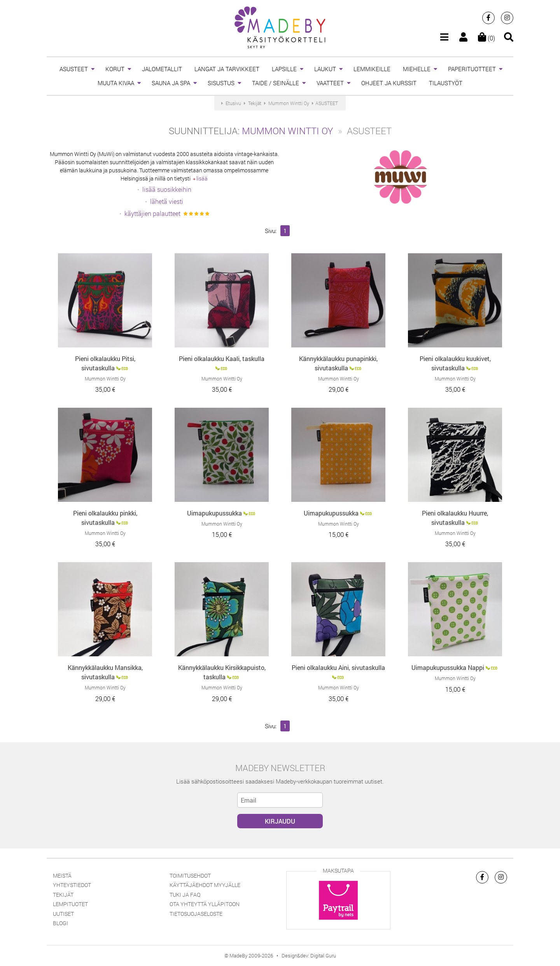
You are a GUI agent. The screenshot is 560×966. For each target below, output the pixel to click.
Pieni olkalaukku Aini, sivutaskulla (338, 667)
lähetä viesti (167, 201)
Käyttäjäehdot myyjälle (205, 885)
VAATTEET (330, 83)
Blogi (60, 923)
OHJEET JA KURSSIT (389, 83)
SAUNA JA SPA (171, 83)
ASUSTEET (74, 69)
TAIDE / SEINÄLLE (276, 83)
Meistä (62, 876)
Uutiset (63, 914)
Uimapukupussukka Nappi (448, 667)
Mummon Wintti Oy (288, 131)
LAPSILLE (284, 69)
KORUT (115, 69)
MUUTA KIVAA (116, 83)
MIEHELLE (417, 69)
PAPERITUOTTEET (472, 69)
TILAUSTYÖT (446, 83)
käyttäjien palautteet (152, 213)
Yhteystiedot (72, 885)
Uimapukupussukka (214, 513)
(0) (486, 38)
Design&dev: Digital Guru (309, 955)
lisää (200, 178)
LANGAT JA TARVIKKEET (227, 69)
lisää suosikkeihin (167, 189)
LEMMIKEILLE (372, 69)
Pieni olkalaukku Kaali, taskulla (222, 359)
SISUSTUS (221, 83)
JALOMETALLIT (162, 69)
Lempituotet (70, 904)
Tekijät (63, 895)
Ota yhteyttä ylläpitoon (205, 904)
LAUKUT (325, 69)
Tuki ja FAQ (185, 895)
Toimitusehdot (190, 876)
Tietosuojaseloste (196, 914)
